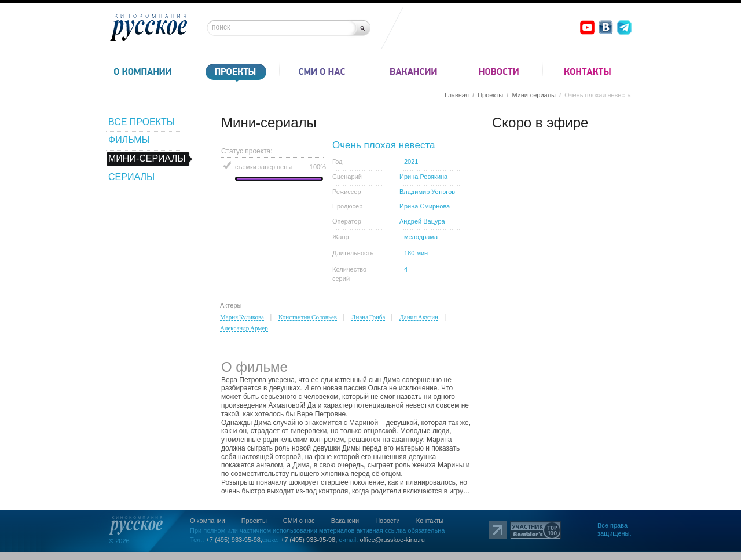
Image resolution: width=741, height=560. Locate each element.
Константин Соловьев (308, 317)
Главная (457, 95)
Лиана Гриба (368, 317)
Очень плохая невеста (384, 145)
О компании (208, 521)
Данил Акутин (419, 317)
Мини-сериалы (534, 95)
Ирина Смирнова (425, 206)
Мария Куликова (242, 317)
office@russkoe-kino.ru (392, 540)
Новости (388, 521)
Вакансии (345, 521)
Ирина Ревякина (423, 177)
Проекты (490, 95)
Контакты (430, 521)
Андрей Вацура (422, 221)
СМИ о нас (299, 521)
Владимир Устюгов (427, 192)
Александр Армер (244, 328)
